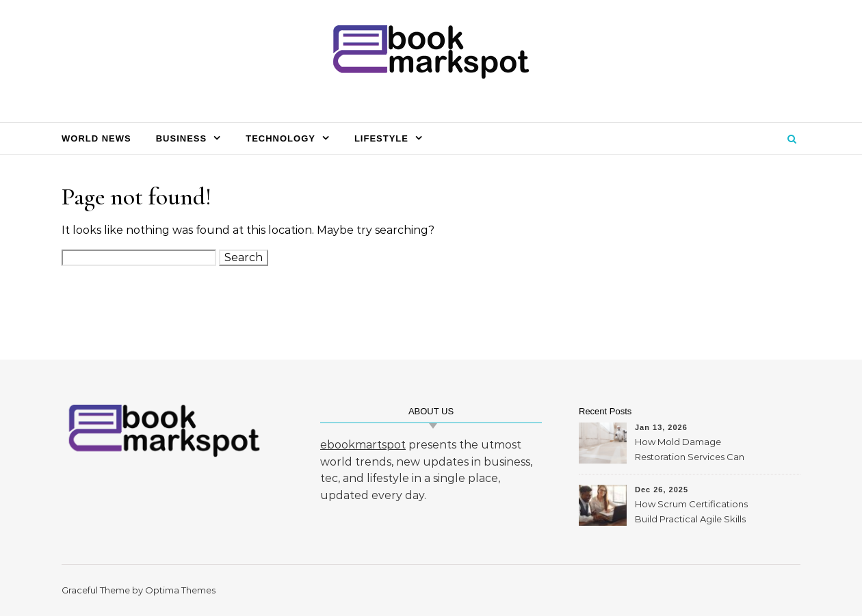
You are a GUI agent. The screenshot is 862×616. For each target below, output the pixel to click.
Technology (280, 138)
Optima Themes (180, 590)
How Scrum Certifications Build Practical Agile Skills (691, 511)
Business (181, 138)
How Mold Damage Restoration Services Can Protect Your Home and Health (690, 451)
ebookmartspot (363, 445)
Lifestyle (381, 138)
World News (96, 138)
